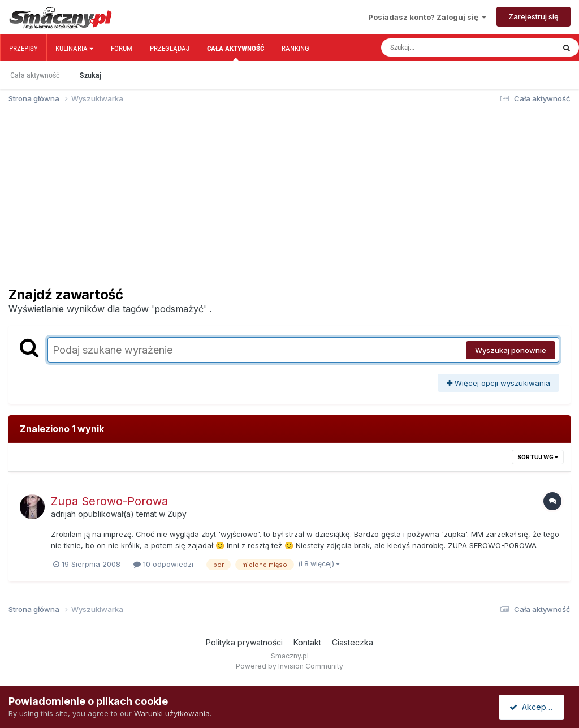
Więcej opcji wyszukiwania (498, 383)
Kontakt (307, 642)
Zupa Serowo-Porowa (109, 501)
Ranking (295, 48)
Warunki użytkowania (172, 713)
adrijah (63, 514)
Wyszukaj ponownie (511, 350)
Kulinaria (74, 48)
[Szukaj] (444, 48)
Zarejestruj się (533, 16)
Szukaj (90, 75)
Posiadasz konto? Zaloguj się (427, 17)
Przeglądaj (170, 48)
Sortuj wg (538, 457)
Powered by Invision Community (289, 666)
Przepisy (23, 48)
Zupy (177, 514)
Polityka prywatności (244, 642)
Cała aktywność (236, 53)
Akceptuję (534, 707)
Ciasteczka (353, 642)
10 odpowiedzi (163, 564)
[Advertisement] (289, 200)
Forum (122, 48)
